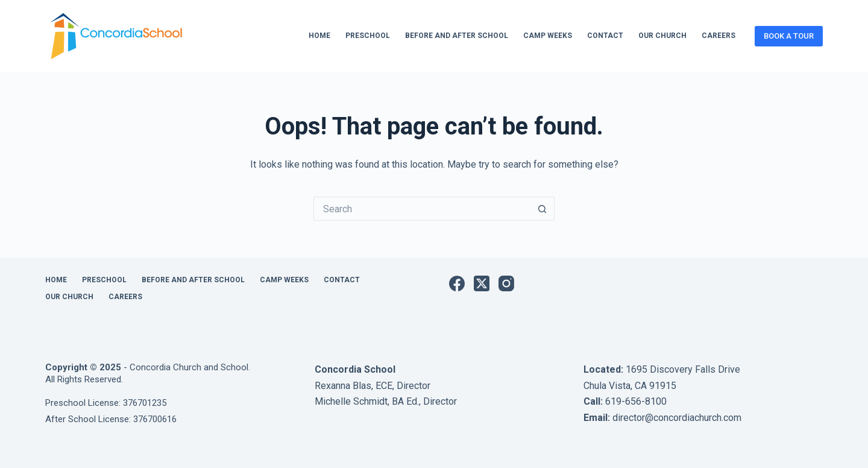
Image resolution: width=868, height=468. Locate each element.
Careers (719, 36)
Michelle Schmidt (351, 401)
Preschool (368, 36)
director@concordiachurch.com (677, 418)
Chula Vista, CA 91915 (630, 386)
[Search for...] (422, 209)
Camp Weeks (548, 36)
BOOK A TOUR (789, 36)
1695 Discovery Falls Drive (683, 369)
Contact (605, 36)
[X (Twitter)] (482, 283)
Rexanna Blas (343, 386)
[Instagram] (506, 283)
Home (319, 36)
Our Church (662, 36)
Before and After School (457, 36)
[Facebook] (457, 283)
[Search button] (542, 209)
